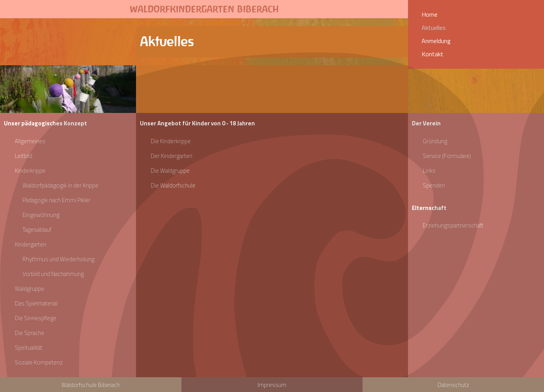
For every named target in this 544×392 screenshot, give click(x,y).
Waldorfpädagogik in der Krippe (60, 185)
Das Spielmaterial (36, 303)
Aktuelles (434, 28)
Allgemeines (30, 141)
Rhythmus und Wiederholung (58, 259)
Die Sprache (30, 333)
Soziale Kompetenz (39, 362)
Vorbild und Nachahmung (53, 274)
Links (429, 171)
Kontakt (432, 54)
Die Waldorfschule (173, 185)
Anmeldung (436, 41)
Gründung (435, 141)
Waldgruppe (30, 289)
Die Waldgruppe (170, 171)
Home (430, 14)
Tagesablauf (37, 230)
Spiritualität (29, 348)
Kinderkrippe (30, 171)
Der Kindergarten (172, 156)
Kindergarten (31, 244)
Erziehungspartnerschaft (453, 225)
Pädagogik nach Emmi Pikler (57, 200)
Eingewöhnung (41, 215)
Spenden (434, 185)
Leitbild (24, 156)
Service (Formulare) (447, 156)
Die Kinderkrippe (171, 141)
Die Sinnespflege (36, 318)
